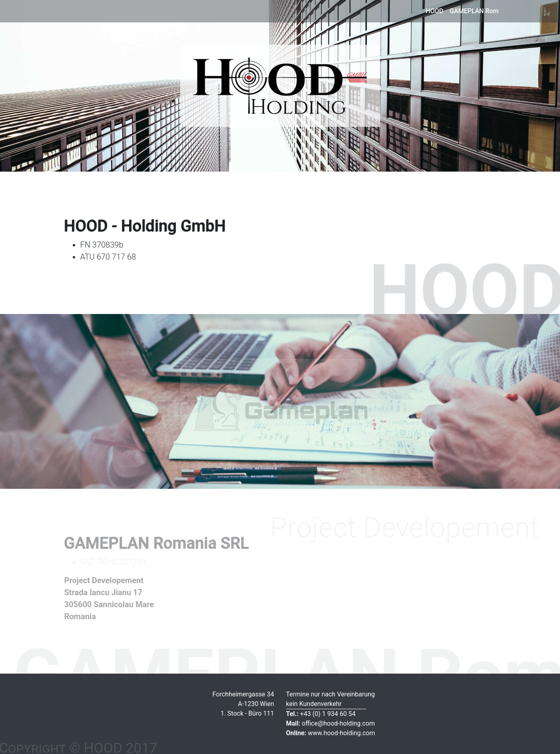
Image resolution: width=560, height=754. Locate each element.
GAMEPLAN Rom (474, 11)
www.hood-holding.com (331, 733)
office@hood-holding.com (331, 723)
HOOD (434, 11)
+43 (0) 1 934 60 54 (321, 714)
